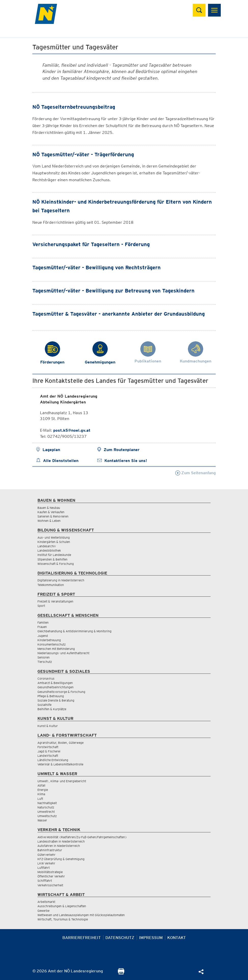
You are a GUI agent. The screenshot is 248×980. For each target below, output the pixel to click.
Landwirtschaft (48, 756)
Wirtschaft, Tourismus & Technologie (63, 919)
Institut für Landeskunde (54, 555)
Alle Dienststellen (61, 461)
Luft (40, 799)
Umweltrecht (46, 812)
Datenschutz (120, 938)
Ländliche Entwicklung (53, 760)
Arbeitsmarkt (46, 902)
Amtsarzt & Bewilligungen (55, 683)
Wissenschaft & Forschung (56, 564)
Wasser (42, 820)
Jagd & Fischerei (49, 751)
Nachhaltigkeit (47, 803)
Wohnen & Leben (49, 521)
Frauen (42, 627)
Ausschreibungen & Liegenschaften (62, 906)
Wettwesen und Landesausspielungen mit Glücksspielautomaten (81, 915)
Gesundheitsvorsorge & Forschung (61, 692)
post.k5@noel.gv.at (72, 430)
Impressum (151, 938)
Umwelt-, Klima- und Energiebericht (62, 781)
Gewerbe (43, 911)
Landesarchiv (47, 546)
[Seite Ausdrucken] (121, 973)
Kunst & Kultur (48, 726)
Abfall (41, 785)
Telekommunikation (51, 585)
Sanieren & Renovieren (53, 516)
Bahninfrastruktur (50, 850)
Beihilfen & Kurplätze (52, 709)
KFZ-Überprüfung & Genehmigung (61, 859)
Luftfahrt (44, 868)
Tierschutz (45, 662)
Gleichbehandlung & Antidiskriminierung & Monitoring (74, 631)
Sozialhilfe (44, 705)
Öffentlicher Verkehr (51, 876)
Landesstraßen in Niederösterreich (61, 841)
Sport (41, 606)
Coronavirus (46, 678)
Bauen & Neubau (49, 508)
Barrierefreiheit (82, 938)
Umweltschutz (47, 816)
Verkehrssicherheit (50, 885)
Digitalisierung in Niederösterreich (61, 580)
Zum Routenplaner (122, 450)
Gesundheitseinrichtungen (56, 687)
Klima (41, 794)
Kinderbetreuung (49, 640)
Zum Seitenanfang (195, 473)
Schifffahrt (45, 881)
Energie (43, 790)
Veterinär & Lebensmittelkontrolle (60, 764)
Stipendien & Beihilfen (52, 559)
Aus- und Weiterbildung (54, 537)
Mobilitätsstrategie (50, 872)
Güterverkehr (46, 855)
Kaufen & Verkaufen (51, 512)
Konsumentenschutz (52, 644)
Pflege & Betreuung (51, 696)
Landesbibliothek (49, 550)
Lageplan (51, 450)
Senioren (44, 657)
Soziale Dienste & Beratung (56, 700)
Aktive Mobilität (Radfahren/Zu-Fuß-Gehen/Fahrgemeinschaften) (82, 837)
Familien (43, 622)
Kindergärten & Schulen (54, 542)
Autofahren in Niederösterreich (59, 846)
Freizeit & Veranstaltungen (55, 601)
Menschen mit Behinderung (56, 649)
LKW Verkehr (46, 863)
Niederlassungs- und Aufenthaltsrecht (63, 653)
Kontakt (177, 938)
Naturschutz (46, 807)
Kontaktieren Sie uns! (126, 461)
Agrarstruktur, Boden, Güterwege (60, 743)
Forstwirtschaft (48, 747)
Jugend (43, 636)
